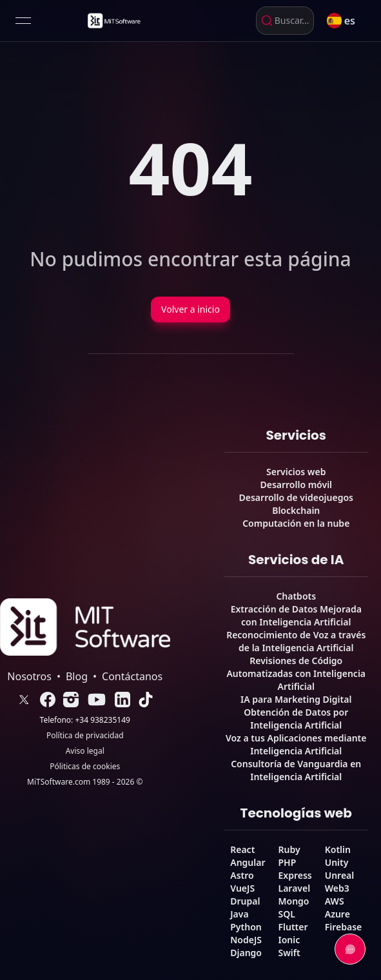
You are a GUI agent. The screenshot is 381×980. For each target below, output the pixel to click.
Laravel (295, 888)
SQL (287, 914)
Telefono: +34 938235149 (85, 720)
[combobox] (285, 21)
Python (246, 927)
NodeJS (246, 940)
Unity (337, 862)
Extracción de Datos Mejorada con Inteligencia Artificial (296, 615)
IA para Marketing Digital (296, 699)
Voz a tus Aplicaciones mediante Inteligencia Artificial (296, 744)
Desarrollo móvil (296, 485)
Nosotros (29, 676)
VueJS (242, 888)
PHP (288, 862)
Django (246, 953)
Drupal (245, 901)
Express (295, 875)
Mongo (294, 901)
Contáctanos (132, 676)
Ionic (289, 940)
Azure (337, 914)
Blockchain (296, 510)
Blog (77, 676)
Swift (289, 953)
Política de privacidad (85, 736)
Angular (248, 862)
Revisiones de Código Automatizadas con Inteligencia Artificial (296, 673)
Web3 (337, 888)
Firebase (344, 927)
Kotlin (338, 849)
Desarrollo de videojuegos (296, 497)
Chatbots (296, 596)
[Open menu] (23, 21)
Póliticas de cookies (85, 767)
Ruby (289, 849)
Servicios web (296, 472)
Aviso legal (85, 751)
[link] (113, 21)
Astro (242, 875)
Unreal (340, 875)
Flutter (293, 927)
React (242, 849)
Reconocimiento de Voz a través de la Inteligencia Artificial (296, 641)
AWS (335, 901)
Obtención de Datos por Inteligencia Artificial (296, 719)
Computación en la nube (296, 523)
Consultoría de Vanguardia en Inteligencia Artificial (296, 770)
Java (239, 914)
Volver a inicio (190, 309)
